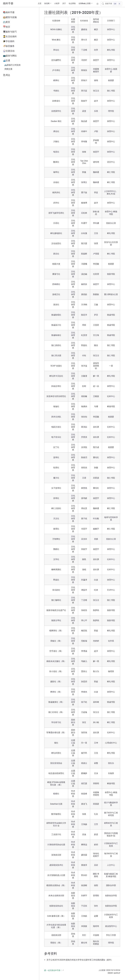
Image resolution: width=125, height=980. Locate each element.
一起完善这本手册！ (53, 970)
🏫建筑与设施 (10, 17)
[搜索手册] (111, 4)
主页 (40, 3)
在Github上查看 (85, 3)
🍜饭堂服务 (9, 46)
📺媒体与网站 (10, 56)
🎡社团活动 (9, 51)
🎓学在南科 (9, 41)
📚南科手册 (9, 12)
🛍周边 (7, 75)
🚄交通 (7, 61)
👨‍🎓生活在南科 (10, 37)
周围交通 (8, 69)
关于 (64, 3)
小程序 (57, 3)
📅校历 (7, 27)
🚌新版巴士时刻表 (13, 65)
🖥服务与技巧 (10, 32)
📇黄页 (7, 22)
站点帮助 (72, 3)
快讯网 (47, 3)
